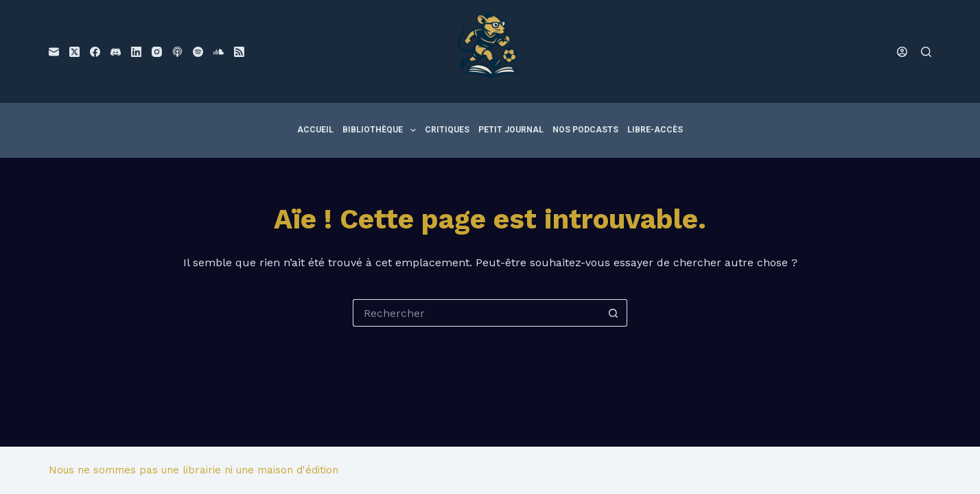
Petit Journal (511, 130)
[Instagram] (157, 52)
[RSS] (239, 52)
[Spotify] (198, 52)
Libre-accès (655, 130)
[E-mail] (54, 52)
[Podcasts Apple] (177, 52)
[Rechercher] (926, 52)
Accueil (315, 130)
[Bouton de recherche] (614, 313)
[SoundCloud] (219, 52)
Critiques (447, 130)
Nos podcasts (585, 130)
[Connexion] (902, 52)
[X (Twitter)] (74, 52)
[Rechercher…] (476, 313)
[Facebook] (95, 52)
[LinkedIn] (136, 52)
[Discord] (116, 52)
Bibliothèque (381, 130)
